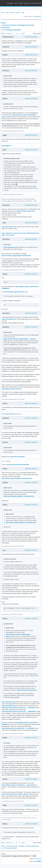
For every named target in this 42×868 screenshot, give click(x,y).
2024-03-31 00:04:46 (31, 274)
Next (23, 33)
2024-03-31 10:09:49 (31, 482)
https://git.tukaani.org (9, 702)
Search (12, 13)
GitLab (21, 3)
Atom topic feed (36, 859)
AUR (32, 3)
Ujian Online (10, 414)
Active (30, 16)
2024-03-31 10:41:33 (31, 505)
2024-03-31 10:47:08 (31, 550)
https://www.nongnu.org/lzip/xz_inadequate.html (17, 478)
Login (23, 13)
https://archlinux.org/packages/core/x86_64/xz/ (16, 256)
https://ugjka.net (6, 146)
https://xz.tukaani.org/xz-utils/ (26, 211)
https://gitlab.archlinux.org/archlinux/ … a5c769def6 (18, 728)
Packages (10, 3)
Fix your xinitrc (10, 235)
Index (3, 13)
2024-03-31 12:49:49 (31, 824)
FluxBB (38, 861)
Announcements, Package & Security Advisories (23, 846)
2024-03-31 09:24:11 (31, 469)
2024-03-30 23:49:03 (31, 205)
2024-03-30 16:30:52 (31, 71)
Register (18, 13)
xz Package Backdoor (12, 30)
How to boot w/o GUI (19, 233)
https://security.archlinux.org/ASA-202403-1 (15, 794)
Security (27, 3)
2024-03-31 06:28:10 (31, 418)
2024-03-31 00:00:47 (31, 239)
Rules (7, 13)
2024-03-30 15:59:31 (31, 37)
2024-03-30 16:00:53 (31, 47)
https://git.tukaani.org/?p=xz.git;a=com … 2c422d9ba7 (19, 708)
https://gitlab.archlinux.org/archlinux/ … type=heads (18, 785)
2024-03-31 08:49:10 (31, 442)
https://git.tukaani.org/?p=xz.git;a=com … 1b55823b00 (19, 711)
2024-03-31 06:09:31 (31, 403)
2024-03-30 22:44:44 (31, 150)
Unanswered (37, 16)
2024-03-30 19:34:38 (31, 135)
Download (38, 3)
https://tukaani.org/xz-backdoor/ (14, 292)
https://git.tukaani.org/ (9, 227)
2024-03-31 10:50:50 (31, 619)
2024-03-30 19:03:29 (31, 99)
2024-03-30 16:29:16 (31, 55)
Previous (9, 33)
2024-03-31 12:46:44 (31, 805)
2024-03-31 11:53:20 (31, 779)
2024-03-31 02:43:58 (31, 327)
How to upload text (7, 233)
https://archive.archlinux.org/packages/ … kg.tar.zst (20, 339)
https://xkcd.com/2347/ (18, 457)
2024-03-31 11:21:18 (31, 738)
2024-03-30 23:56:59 (31, 223)
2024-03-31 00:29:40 (31, 313)
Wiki (16, 3)
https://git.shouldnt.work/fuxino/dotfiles (18, 465)
